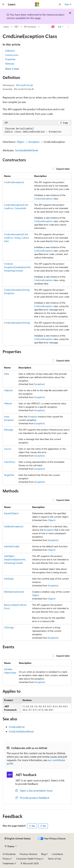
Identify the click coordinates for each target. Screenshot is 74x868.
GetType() (9, 579)
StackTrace (10, 462)
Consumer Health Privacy (29, 859)
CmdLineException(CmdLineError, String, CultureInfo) (16, 238)
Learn (6, 27)
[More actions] (69, 27)
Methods (10, 64)
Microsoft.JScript (25, 85)
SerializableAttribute (27, 150)
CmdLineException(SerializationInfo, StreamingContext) (17, 267)
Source (8, 449)
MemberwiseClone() (14, 592)
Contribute (57, 854)
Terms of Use (54, 859)
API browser (30, 27)
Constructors (12, 55)
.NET (16, 27)
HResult (8, 403)
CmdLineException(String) (17, 323)
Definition (10, 51)
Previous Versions (28, 854)
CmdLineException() (14, 182)
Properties (10, 59)
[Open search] (60, 4)
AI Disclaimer (9, 854)
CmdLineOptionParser (21, 731)
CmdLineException (43, 199)
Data (6, 374)
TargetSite (9, 475)
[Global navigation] (3, 4)
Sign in (68, 4)
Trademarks (8, 863)
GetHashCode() (12, 546)
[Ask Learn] (53, 27)
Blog (43, 854)
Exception (34, 142)
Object (21, 142)
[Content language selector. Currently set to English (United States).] (18, 839)
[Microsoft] (37, 4)
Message (9, 430)
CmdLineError (17, 727)
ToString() (9, 627)
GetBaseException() (14, 526)
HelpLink (8, 390)
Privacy (6, 859)
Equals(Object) (11, 513)
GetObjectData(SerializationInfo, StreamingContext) (15, 559)
